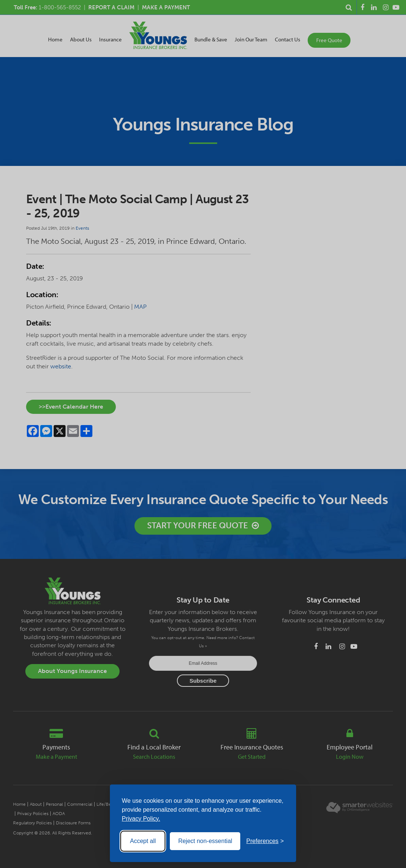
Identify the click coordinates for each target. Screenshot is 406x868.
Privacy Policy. (141, 819)
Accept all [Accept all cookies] (143, 841)
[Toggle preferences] (265, 841)
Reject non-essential (205, 841)
